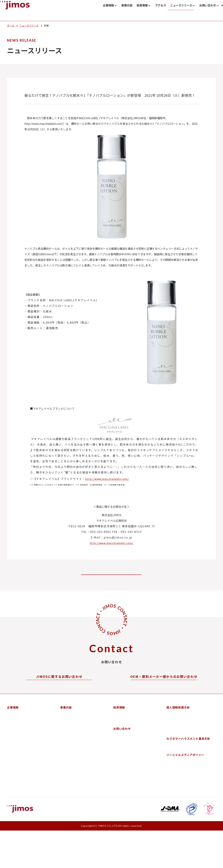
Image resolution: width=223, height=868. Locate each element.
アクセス (126, 11)
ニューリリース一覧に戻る (104, 577)
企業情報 (77, 11)
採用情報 (109, 11)
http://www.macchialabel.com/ (107, 479)
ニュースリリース (146, 11)
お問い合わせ (173, 11)
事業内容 (94, 11)
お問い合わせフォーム (59, 695)
